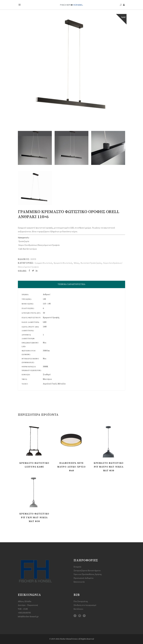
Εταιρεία (77, 567)
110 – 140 (47, 304)
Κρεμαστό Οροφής (51, 318)
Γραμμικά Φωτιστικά (43, 263)
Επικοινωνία (79, 582)
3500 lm (46, 351)
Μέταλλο (62, 384)
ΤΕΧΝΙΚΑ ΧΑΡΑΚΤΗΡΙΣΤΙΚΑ (71, 284)
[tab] (71, 284)
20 (44, 313)
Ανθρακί (47, 295)
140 (44, 299)
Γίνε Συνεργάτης (81, 602)
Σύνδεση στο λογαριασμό (85, 605)
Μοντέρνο (47, 379)
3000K (45, 367)
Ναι (45, 343)
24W (45, 327)
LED (45, 322)
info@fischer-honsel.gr (28, 617)
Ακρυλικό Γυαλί (50, 384)
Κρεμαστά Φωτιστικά (63, 263)
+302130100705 (24, 613)
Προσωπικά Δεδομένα (84, 578)
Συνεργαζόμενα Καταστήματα (87, 571)
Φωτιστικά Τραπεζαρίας (91, 263)
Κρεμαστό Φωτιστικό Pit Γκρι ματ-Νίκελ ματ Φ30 (34, 518)
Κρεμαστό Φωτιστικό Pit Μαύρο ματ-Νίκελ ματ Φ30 (109, 467)
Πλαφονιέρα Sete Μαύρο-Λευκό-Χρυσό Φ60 (71, 467)
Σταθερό (47, 375)
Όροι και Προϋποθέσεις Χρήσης (88, 574)
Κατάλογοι (78, 609)
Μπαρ (76, 263)
